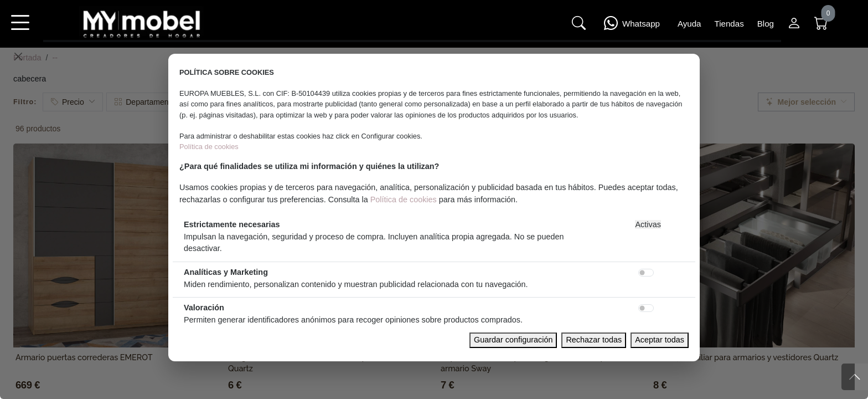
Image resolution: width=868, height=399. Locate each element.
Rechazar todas (594, 340)
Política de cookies (209, 147)
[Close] (18, 57)
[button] (20, 30)
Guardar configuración (513, 340)
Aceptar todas (660, 340)
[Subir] (855, 377)
